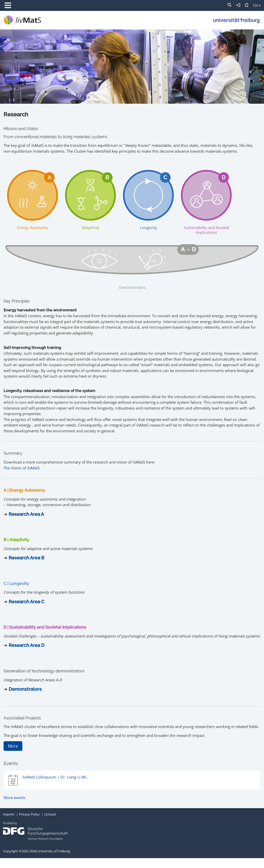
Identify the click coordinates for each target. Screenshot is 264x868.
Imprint (9, 814)
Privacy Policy (29, 814)
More (13, 746)
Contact (50, 814)
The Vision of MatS (22, 468)
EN (257, 5)
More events (14, 798)
